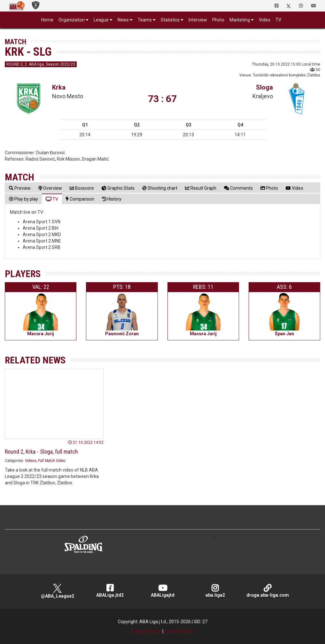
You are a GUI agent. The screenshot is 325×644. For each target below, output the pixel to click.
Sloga (264, 87)
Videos (31, 461)
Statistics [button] (170, 20)
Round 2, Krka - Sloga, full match (41, 452)
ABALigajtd (162, 591)
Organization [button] (72, 20)
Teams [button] (145, 20)
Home (47, 20)
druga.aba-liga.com (268, 591)
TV (278, 20)
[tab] (20, 188)
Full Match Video (52, 461)
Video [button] (265, 20)
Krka (59, 87)
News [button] (123, 20)
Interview (198, 20)
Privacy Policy (146, 631)
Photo (218, 20)
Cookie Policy (179, 631)
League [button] (101, 20)
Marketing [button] (240, 20)
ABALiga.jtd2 (110, 591)
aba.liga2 (215, 591)
